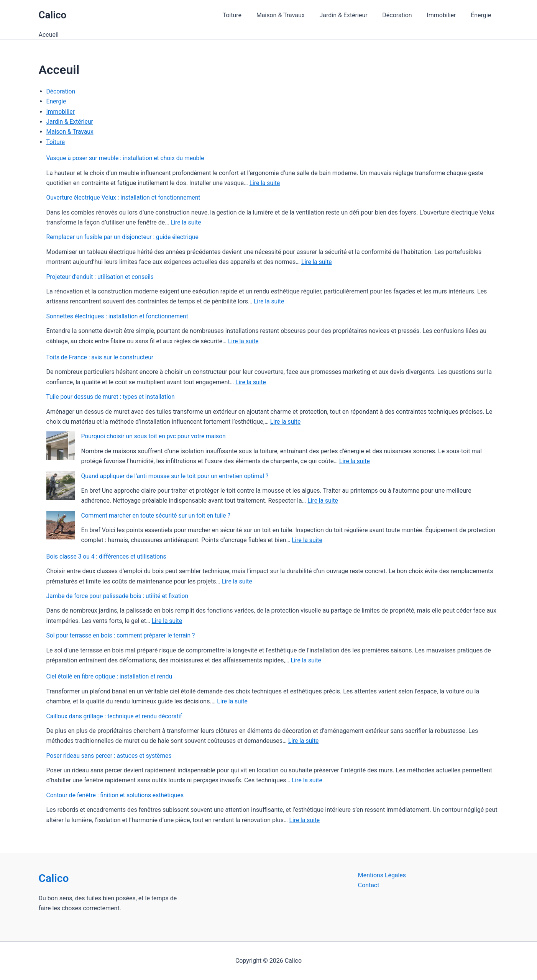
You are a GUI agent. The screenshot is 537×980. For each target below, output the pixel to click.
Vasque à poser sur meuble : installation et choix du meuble (127, 158)
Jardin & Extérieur (352, 15)
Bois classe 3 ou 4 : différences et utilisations (108, 556)
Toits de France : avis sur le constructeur (101, 357)
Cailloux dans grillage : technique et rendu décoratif (116, 716)
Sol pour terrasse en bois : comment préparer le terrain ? (122, 635)
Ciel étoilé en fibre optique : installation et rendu (111, 676)
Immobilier (445, 15)
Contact (369, 886)
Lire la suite (265, 183)
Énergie (482, 15)
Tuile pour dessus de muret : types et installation (112, 397)
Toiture (246, 15)
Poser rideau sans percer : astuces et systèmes (111, 756)
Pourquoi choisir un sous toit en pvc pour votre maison (155, 436)
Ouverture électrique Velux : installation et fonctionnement (125, 197)
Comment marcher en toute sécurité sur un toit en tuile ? (158, 515)
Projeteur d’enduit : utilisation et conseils (101, 277)
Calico (53, 15)
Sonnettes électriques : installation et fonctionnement (119, 316)
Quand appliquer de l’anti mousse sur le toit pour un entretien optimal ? (177, 476)
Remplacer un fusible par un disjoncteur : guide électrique (124, 237)
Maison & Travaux (292, 15)
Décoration (403, 15)
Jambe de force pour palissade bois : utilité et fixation (119, 596)
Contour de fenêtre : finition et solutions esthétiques (117, 795)
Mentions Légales (382, 875)
